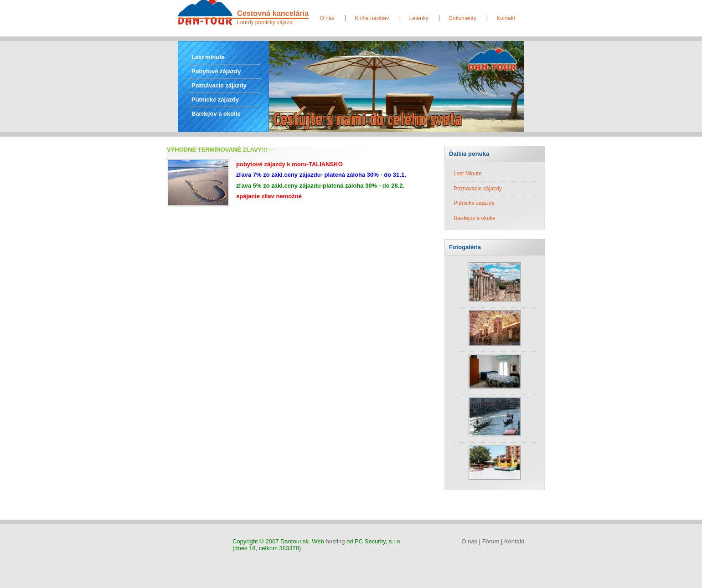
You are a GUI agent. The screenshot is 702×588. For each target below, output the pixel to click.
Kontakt (506, 18)
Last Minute (468, 174)
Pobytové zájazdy (216, 71)
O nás (327, 18)
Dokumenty (462, 18)
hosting (335, 541)
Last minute (208, 57)
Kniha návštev (372, 18)
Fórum (491, 541)
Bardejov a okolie (216, 114)
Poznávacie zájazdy (219, 85)
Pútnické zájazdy (215, 100)
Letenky (419, 18)
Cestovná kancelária (273, 13)
